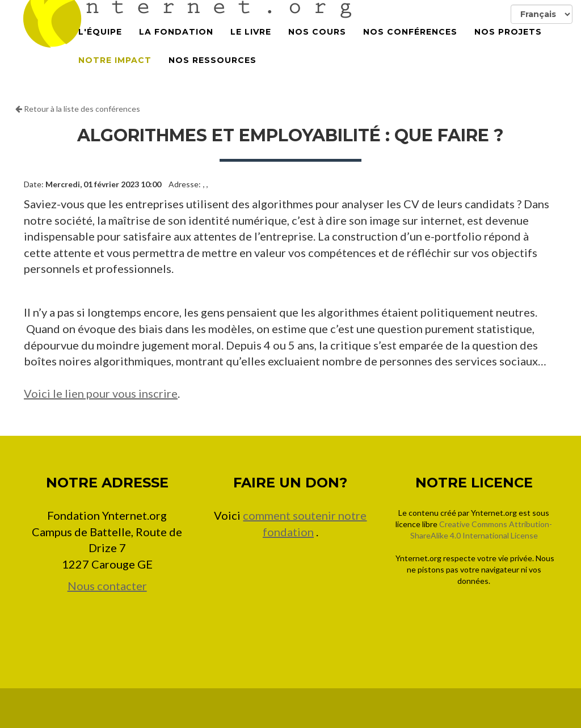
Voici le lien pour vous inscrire (101, 393)
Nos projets (508, 45)
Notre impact (115, 74)
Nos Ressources (212, 74)
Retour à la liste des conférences (78, 109)
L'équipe (100, 45)
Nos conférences (410, 45)
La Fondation (176, 45)
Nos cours (317, 45)
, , (205, 184)
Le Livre (251, 45)
